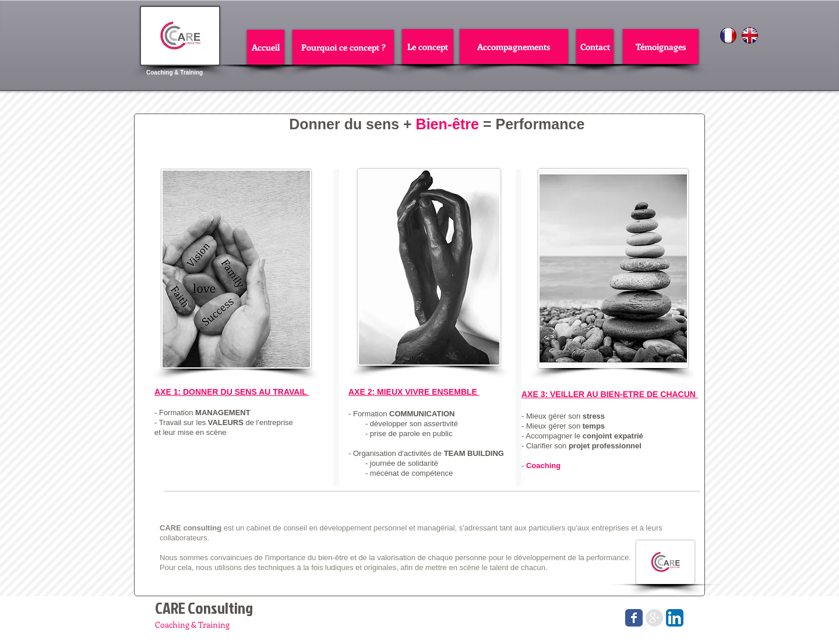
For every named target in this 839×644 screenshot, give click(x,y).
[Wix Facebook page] (634, 618)
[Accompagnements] (514, 47)
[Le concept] (428, 47)
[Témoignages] (661, 47)
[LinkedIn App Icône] (675, 618)
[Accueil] (266, 47)
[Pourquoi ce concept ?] (343, 47)
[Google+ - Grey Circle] (654, 618)
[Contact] (595, 47)
